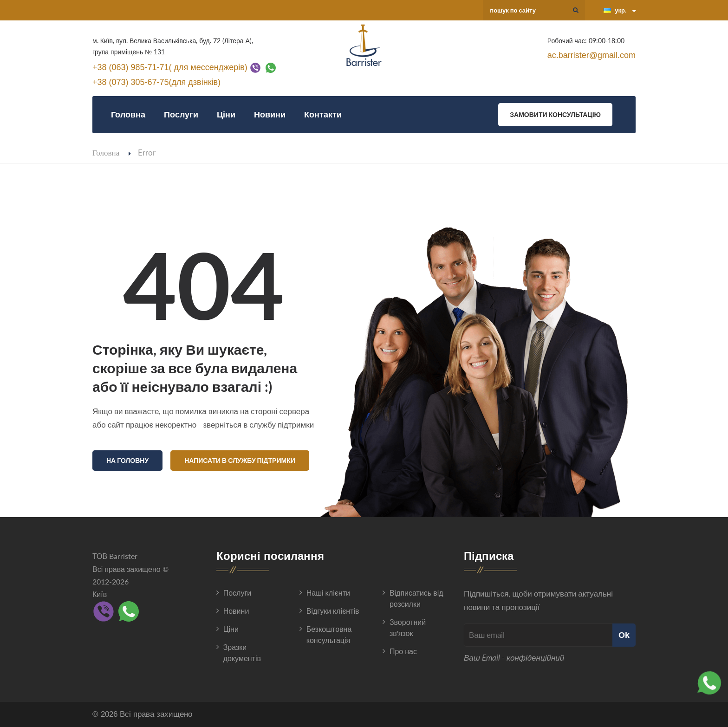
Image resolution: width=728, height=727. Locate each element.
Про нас (403, 651)
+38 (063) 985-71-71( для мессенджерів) (170, 67)
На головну (127, 460)
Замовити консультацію (555, 114)
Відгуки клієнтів (333, 611)
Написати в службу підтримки (240, 460)
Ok (624, 635)
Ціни (226, 114)
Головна (128, 114)
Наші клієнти (328, 593)
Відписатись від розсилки (416, 598)
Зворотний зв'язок (408, 627)
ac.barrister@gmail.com (591, 55)
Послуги (181, 114)
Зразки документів (242, 652)
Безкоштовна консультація (329, 634)
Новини (270, 114)
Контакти (323, 114)
